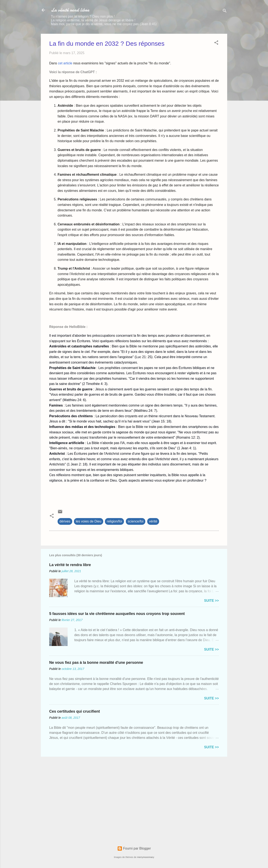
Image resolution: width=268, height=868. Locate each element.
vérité (153, 521)
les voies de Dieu (89, 521)
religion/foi (114, 521)
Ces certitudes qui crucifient (75, 711)
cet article (65, 63)
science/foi (136, 521)
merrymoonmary (146, 857)
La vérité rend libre (70, 10)
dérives (65, 521)
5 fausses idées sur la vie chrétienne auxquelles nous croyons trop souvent (117, 614)
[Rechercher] (225, 11)
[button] (216, 43)
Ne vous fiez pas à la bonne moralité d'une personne (96, 663)
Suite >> (211, 601)
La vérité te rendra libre (70, 565)
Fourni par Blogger (134, 848)
